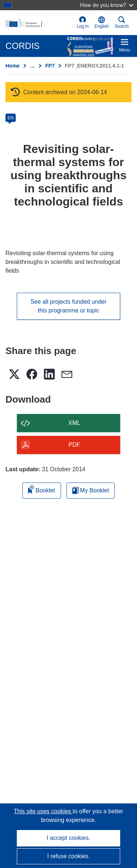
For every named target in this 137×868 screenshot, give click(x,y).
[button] (102, 23)
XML (74, 423)
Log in (83, 22)
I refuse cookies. (68, 856)
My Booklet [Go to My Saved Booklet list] (91, 490)
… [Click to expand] (33, 66)
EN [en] (11, 118)
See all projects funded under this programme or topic (68, 306)
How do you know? (107, 5)
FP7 (50, 66)
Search (122, 22)
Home (13, 66)
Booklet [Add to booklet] (42, 489)
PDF (75, 445)
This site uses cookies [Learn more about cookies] (43, 811)
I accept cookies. (68, 838)
